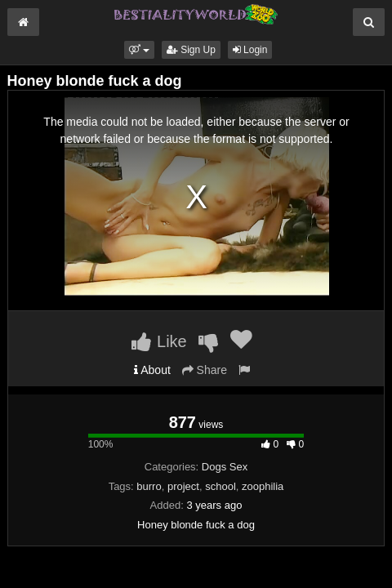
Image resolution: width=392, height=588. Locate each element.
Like (159, 341)
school (220, 486)
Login (250, 50)
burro (149, 486)
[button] (139, 50)
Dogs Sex (225, 467)
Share (205, 370)
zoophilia (263, 486)
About (152, 370)
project (183, 486)
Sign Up (191, 50)
